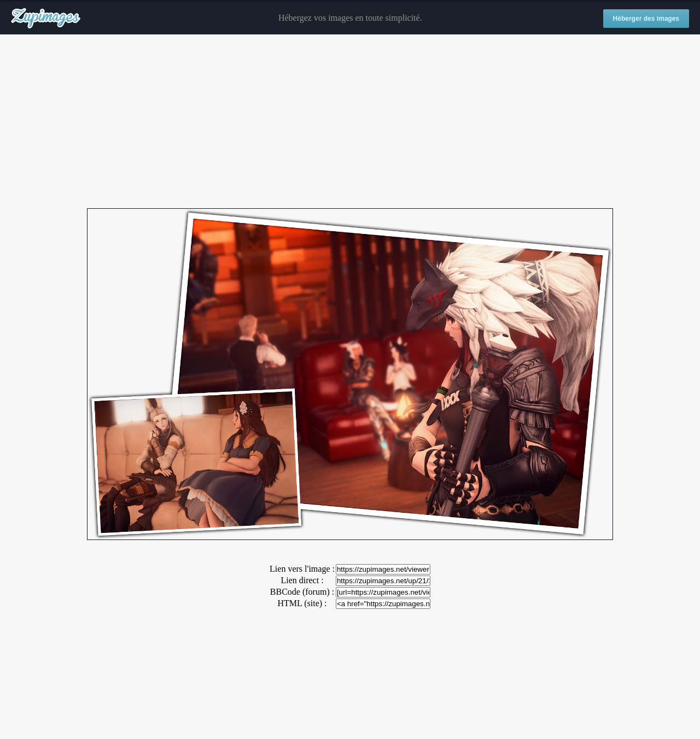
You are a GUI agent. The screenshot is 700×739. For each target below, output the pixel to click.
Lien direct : (302, 580)
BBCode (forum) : (302, 592)
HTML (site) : (302, 603)
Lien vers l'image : (302, 569)
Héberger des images (646, 19)
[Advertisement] (350, 122)
